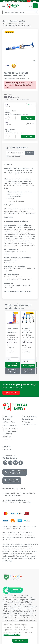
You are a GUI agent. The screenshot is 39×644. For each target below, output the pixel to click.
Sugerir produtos (11, 393)
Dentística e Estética (17, 21)
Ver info (31, 105)
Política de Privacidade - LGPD (29, 423)
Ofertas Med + (8, 450)
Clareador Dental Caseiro (14, 23)
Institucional (7, 440)
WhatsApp (7, 437)
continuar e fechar (20, 641)
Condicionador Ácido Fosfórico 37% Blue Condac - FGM (12, 331)
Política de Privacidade (12, 635)
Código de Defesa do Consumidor (10, 433)
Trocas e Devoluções (10, 428)
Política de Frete (9, 422)
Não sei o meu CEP (13, 156)
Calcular (30, 153)
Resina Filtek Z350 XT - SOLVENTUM (27, 331)
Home (5, 21)
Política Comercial (9, 425)
